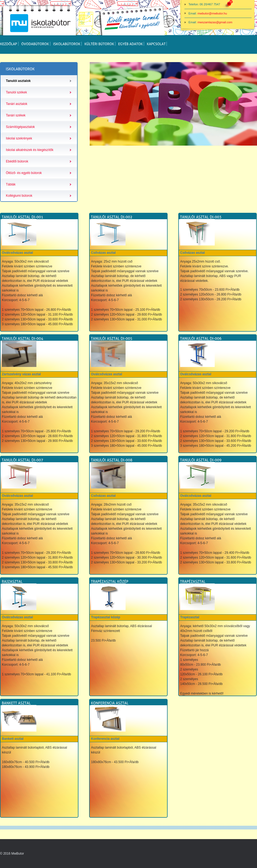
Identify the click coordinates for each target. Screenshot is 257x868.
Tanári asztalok (17, 104)
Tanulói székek (16, 92)
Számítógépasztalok (20, 127)
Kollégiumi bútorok (19, 196)
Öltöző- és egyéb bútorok (24, 173)
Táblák (11, 184)
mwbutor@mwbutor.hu (212, 13)
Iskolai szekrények (19, 138)
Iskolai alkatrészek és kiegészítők (30, 150)
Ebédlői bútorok (17, 161)
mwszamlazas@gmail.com (215, 22)
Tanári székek (16, 115)
